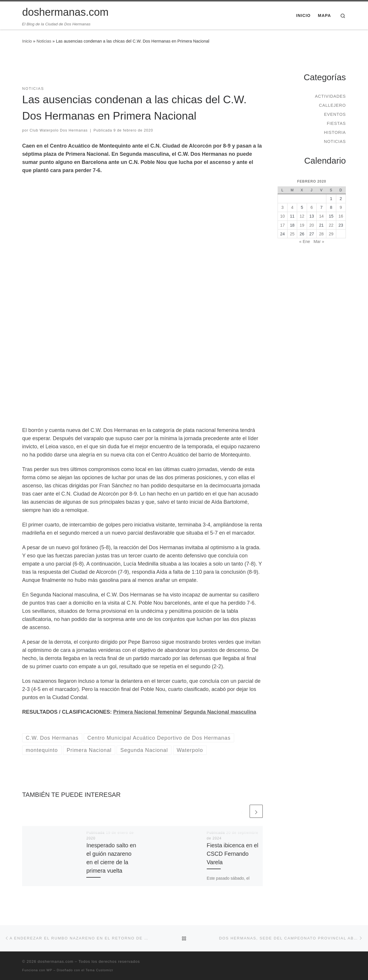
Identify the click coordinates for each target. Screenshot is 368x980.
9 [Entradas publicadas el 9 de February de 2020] (341, 207)
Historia (335, 132)
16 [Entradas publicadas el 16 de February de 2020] (341, 216)
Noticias (44, 41)
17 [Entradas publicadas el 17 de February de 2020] (283, 225)
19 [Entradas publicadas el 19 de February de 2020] (302, 225)
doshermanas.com (56, 961)
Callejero (332, 105)
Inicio (27, 41)
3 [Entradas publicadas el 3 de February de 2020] (283, 207)
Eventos (335, 114)
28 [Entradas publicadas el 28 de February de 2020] (321, 234)
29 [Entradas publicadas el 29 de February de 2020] (331, 234)
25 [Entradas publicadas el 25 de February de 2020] (292, 234)
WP (49, 970)
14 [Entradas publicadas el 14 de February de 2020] (321, 216)
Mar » (319, 242)
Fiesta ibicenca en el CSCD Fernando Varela (233, 854)
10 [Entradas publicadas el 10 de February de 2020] (283, 216)
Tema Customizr (100, 970)
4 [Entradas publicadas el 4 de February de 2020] (292, 207)
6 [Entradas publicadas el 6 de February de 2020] (312, 207)
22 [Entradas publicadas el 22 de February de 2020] (331, 225)
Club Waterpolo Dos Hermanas (59, 130)
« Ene (305, 242)
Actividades (330, 96)
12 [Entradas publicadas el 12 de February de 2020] (302, 216)
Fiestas (336, 123)
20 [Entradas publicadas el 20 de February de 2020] (312, 225)
